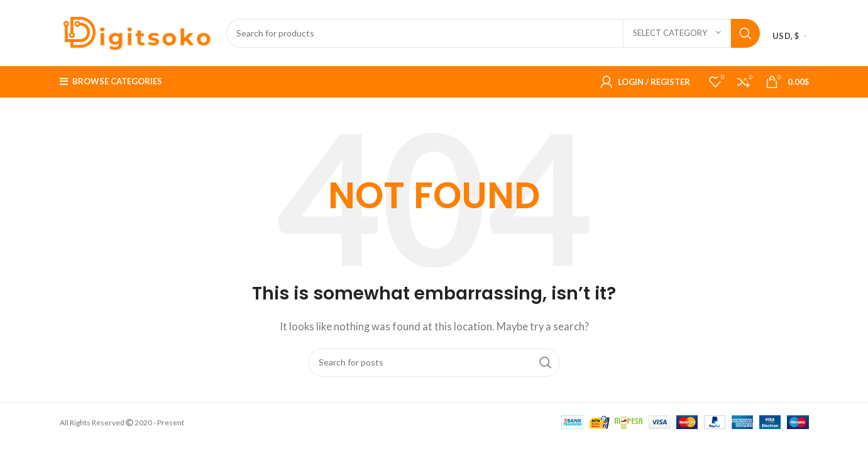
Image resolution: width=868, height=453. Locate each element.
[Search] (493, 33)
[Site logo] (137, 31)
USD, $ (786, 36)
